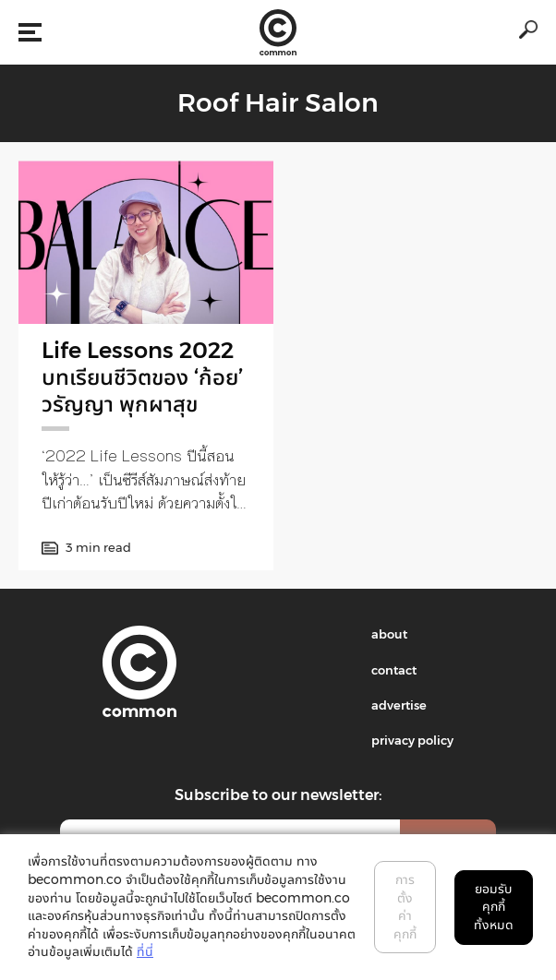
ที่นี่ (145, 951)
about (389, 634)
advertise (399, 705)
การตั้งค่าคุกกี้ (405, 907)
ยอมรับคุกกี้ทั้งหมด (494, 907)
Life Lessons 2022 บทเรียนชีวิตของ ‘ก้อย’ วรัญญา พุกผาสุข (142, 377)
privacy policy (412, 740)
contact (394, 670)
